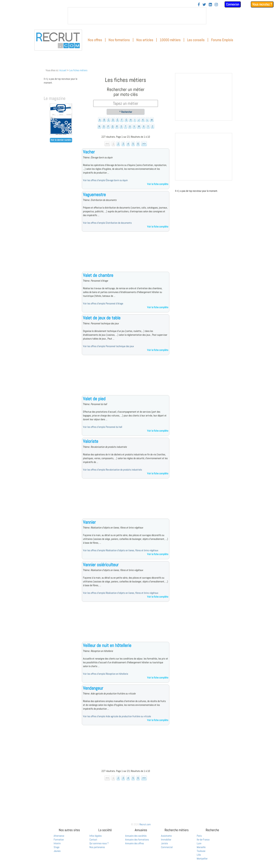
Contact (93, 840)
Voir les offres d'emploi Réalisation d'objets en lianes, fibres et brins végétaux (121, 550)
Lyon (199, 843)
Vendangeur (93, 688)
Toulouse (201, 851)
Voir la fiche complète (158, 184)
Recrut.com (145, 824)
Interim (57, 843)
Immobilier (166, 840)
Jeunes (57, 851)
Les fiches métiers (78, 70)
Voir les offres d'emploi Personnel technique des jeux (108, 346)
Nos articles (145, 40)
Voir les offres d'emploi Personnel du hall (103, 427)
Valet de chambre (98, 275)
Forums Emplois (222, 40)
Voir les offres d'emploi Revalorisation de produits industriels (112, 470)
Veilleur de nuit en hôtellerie (107, 645)
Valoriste (91, 441)
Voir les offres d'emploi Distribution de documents (107, 223)
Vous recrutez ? (262, 4)
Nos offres (95, 40)
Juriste (164, 843)
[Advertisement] (126, 255)
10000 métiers (170, 40)
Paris (199, 836)
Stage (57, 847)
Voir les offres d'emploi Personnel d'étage (103, 303)
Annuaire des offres (135, 843)
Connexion (233, 4)
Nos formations (119, 40)
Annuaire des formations (137, 840)
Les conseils (196, 40)
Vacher (89, 152)
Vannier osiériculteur (101, 565)
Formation (59, 840)
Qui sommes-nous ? (99, 843)
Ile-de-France (203, 840)
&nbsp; (137, 16)
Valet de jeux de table (102, 318)
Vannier (89, 522)
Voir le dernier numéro (61, 140)
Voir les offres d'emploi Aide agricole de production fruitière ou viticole (117, 716)
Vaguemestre (94, 195)
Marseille (201, 847)
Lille (199, 855)
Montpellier (202, 859)
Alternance (59, 836)
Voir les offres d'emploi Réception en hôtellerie (106, 674)
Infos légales (96, 836)
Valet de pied (94, 399)
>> (144, 144)
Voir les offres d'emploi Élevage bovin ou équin (105, 180)
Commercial (167, 847)
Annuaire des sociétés (136, 836)
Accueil (63, 70)
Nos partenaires (97, 847)
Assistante (166, 836)
